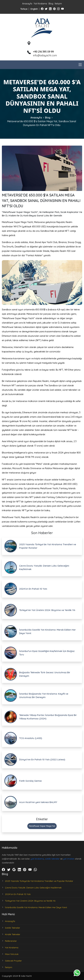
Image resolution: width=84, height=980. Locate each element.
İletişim (58, 4)
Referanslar (11, 941)
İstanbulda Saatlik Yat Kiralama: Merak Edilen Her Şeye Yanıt (36, 907)
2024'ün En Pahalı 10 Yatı (18, 894)
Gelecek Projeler (13, 961)
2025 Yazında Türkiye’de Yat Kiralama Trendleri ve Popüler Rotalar (39, 881)
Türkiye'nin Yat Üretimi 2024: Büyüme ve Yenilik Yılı (30, 901)
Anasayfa (27, 4)
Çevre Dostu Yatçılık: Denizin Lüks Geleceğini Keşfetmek (33, 888)
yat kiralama (37, 859)
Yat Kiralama (40, 4)
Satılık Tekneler (12, 928)
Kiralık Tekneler (13, 934)
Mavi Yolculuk (12, 954)
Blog (51, 4)
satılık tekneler (52, 859)
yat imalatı (69, 859)
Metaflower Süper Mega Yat (42, 826)
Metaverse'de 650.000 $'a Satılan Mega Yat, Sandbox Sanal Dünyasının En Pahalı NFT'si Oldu (42, 123)
